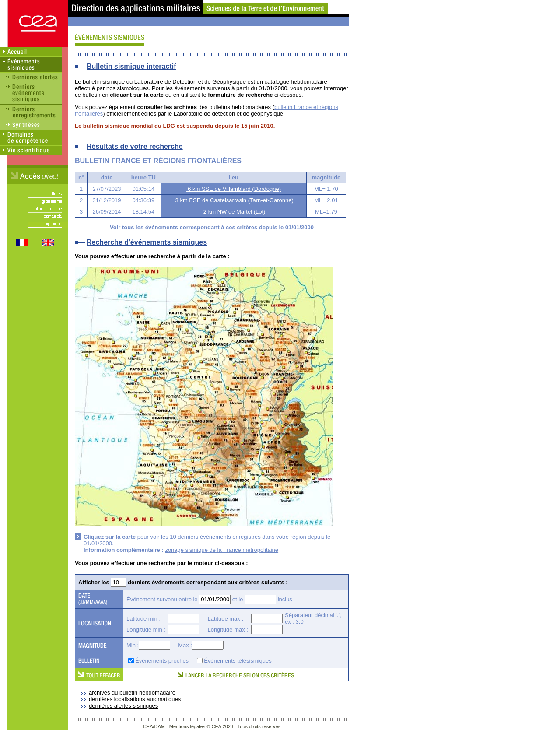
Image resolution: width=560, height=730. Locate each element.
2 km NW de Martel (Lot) (233, 212)
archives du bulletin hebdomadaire (132, 693)
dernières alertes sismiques (123, 706)
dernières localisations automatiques (135, 699)
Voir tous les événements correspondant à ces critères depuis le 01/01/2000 (212, 227)
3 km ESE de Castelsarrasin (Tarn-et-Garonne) (234, 200)
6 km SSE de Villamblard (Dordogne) (234, 189)
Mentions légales (187, 726)
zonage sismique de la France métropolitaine (222, 550)
